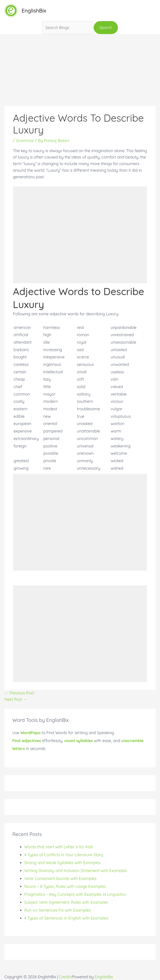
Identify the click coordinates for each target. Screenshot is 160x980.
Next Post (16, 699)
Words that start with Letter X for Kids (59, 847)
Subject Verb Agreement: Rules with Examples (66, 902)
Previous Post (19, 693)
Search (106, 28)
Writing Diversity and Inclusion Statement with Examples (75, 871)
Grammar (25, 141)
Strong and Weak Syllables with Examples (62, 863)
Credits (65, 977)
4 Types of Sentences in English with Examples (66, 918)
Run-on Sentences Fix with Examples (58, 910)
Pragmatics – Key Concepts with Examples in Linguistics (75, 894)
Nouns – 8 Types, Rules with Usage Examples (65, 886)
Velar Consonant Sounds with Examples (60, 879)
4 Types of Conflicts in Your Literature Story (64, 855)
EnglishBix (34, 11)
